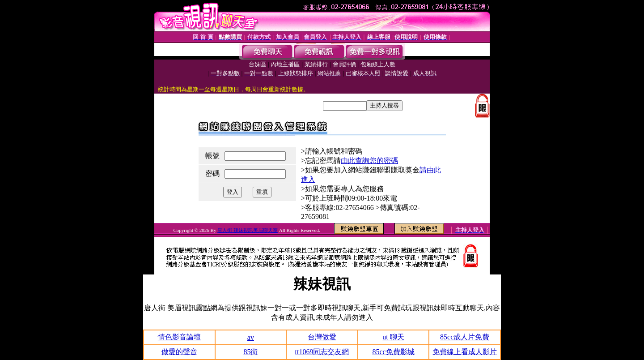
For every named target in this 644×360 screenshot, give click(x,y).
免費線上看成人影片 (465, 352)
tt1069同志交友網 (322, 352)
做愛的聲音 (179, 352)
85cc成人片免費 (465, 337)
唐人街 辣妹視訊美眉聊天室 (248, 230)
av (251, 337)
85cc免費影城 (393, 352)
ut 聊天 (393, 337)
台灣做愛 (322, 337)
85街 (250, 352)
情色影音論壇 (179, 337)
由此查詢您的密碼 (369, 161)
